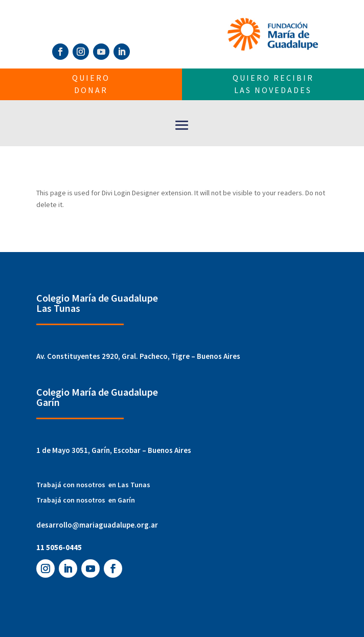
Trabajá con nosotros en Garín (86, 500)
